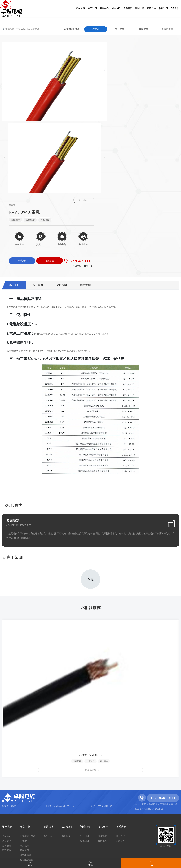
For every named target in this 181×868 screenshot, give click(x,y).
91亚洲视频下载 (13, 801)
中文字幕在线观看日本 (42, 823)
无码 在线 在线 (160, 807)
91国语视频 (74, 812)
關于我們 (7, 721)
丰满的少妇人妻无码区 (161, 796)
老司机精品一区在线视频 (51, 796)
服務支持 (103, 721)
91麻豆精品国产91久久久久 (154, 855)
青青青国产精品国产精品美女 (51, 801)
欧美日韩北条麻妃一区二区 (83, 823)
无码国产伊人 (52, 839)
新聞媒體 (85, 721)
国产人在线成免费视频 (31, 807)
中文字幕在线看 (129, 796)
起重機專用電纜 (72, 29)
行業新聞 (84, 736)
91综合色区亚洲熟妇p (129, 807)
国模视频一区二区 (54, 817)
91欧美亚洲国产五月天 (141, 812)
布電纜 (36, 29)
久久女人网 (143, 823)
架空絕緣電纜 (27, 754)
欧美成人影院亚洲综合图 (159, 817)
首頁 (19, 29)
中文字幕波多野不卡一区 (90, 817)
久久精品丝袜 (110, 844)
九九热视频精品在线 (22, 817)
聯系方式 (120, 731)
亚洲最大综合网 (125, 817)
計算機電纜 (167, 29)
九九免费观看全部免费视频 (38, 828)
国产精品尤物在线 (116, 855)
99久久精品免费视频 (153, 828)
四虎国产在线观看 (65, 807)
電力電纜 (120, 29)
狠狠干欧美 (163, 823)
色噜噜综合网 (87, 801)
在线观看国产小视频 (75, 833)
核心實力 (39, 178)
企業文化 (7, 736)
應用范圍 (63, 178)
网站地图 (145, 786)
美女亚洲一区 (76, 839)
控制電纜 (143, 29)
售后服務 (102, 736)
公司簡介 (7, 731)
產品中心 (27, 29)
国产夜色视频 (104, 833)
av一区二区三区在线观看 (20, 839)
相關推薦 (87, 178)
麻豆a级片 (38, 791)
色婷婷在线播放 (18, 855)
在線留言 (120, 736)
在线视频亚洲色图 (161, 833)
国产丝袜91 (154, 839)
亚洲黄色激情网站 (85, 855)
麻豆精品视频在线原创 (51, 855)
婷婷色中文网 (104, 796)
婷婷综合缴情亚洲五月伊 (92, 849)
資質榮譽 (7, 740)
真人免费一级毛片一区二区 (83, 828)
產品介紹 (14, 178)
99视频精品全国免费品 (131, 849)
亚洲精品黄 (82, 796)
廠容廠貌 (7, 745)
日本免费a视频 (111, 801)
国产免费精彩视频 (121, 828)
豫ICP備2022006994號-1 (126, 766)
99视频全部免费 (119, 823)
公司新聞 (84, 731)
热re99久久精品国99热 (45, 812)
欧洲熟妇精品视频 (96, 807)
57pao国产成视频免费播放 (76, 844)
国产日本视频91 (40, 844)
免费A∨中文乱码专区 (53, 849)
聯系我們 (121, 721)
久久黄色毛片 (11, 823)
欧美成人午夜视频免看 (103, 812)
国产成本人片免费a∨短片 (134, 791)
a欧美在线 (56, 791)
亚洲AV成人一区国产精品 (37, 833)
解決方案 (49, 721)
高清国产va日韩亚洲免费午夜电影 (116, 839)
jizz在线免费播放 (138, 801)
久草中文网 (25, 849)
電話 (91, 863)
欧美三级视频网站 (137, 844)
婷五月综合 (75, 791)
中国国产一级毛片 (131, 833)
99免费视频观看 (99, 791)
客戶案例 (67, 721)
